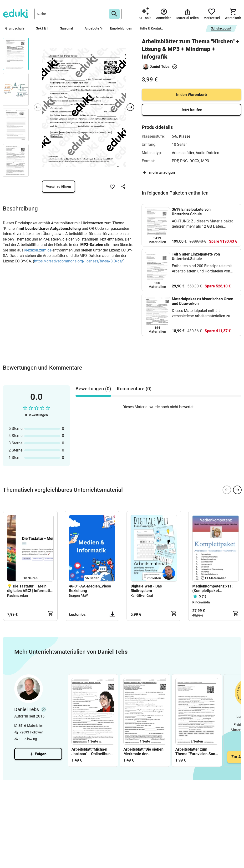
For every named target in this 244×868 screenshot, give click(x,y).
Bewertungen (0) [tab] (93, 389)
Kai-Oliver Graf (142, 596)
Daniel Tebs (159, 67)
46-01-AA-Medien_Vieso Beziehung (90, 588)
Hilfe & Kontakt (151, 28)
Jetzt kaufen (191, 110)
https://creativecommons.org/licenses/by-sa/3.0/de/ (79, 261)
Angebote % (94, 28)
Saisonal (69, 28)
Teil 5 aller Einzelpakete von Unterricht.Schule (196, 256)
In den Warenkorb (191, 95)
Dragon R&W (78, 596)
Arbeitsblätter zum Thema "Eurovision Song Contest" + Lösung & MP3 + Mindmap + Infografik (196, 752)
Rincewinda (201, 602)
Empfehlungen (121, 28)
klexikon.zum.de (38, 250)
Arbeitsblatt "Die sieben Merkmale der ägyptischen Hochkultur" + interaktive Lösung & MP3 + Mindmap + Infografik (144, 752)
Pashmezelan (18, 596)
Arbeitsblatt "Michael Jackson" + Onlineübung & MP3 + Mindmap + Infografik (92, 752)
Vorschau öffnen (58, 186)
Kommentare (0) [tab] (134, 389)
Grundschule (17, 28)
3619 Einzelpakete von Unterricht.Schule (191, 212)
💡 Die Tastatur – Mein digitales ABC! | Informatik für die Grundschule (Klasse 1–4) (30, 588)
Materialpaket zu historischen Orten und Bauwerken (203, 301)
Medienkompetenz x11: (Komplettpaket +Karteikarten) (213, 588)
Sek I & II (44, 28)
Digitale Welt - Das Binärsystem (146, 588)
